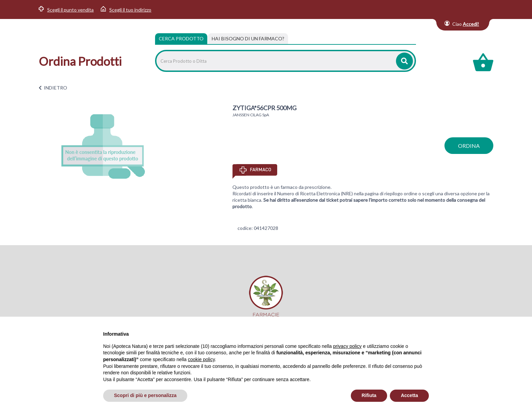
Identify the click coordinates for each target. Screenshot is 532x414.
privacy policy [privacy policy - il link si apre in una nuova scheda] (347, 346)
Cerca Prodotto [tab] (181, 38)
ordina (469, 146)
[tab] (248, 39)
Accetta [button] (409, 395)
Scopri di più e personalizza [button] (145, 395)
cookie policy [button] (201, 359)
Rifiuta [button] (369, 395)
